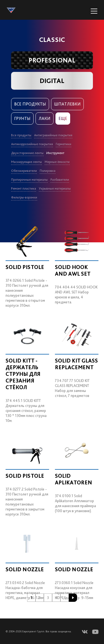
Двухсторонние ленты (27, 153)
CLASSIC (52, 40)
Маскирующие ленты (26, 162)
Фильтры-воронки (24, 197)
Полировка (48, 171)
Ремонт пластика (24, 188)
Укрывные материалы (55, 188)
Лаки (45, 118)
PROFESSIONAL (52, 60)
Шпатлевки (67, 104)
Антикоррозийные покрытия (32, 144)
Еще (63, 118)
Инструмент (55, 153)
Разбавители (60, 180)
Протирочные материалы (29, 180)
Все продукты (30, 104)
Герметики (64, 144)
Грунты (22, 118)
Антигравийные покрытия (53, 135)
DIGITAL (52, 81)
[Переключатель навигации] (94, 11)
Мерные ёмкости (57, 162)
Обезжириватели (24, 171)
